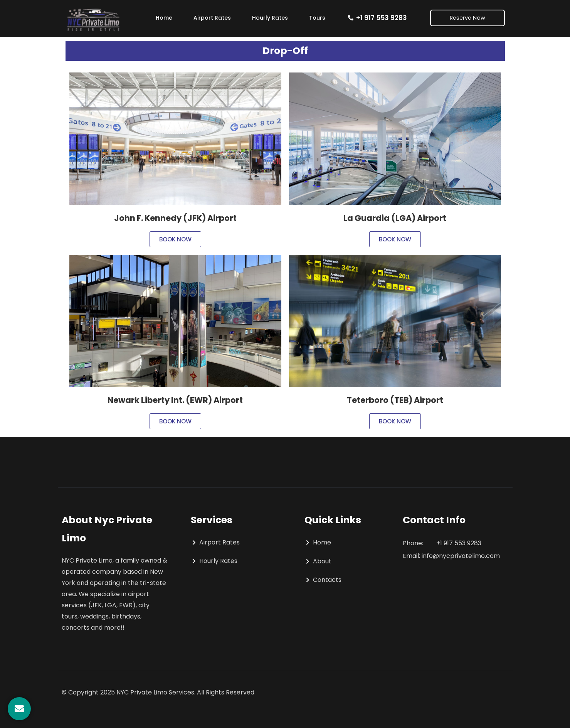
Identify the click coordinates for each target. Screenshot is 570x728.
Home (164, 18)
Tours (317, 18)
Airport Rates (212, 18)
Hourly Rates (270, 18)
